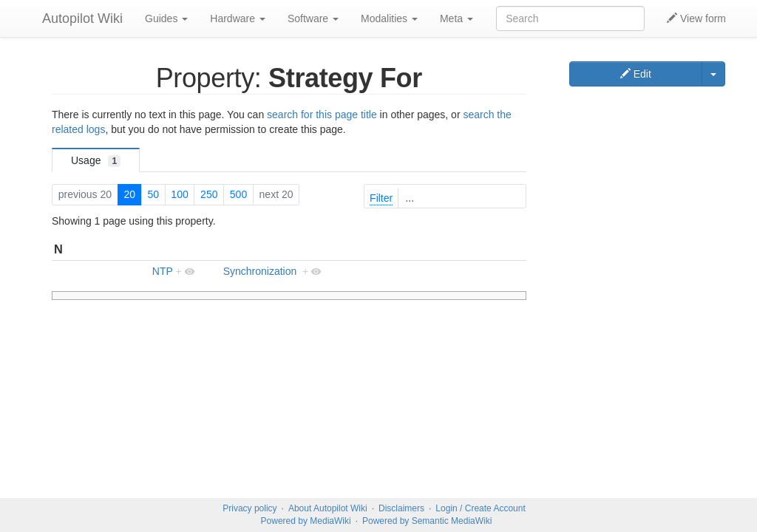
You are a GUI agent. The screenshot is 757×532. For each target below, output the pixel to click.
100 (179, 194)
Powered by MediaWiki (306, 521)
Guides (166, 18)
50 (153, 194)
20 (129, 194)
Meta (456, 18)
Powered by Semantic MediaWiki (427, 521)
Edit (636, 74)
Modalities (389, 18)
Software (313, 18)
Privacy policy (249, 508)
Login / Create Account (480, 508)
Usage (96, 161)
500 (238, 194)
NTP (163, 271)
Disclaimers (401, 508)
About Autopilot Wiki (328, 508)
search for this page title (322, 115)
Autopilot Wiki (82, 18)
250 (209, 194)
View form (696, 18)
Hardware (238, 18)
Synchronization (260, 271)
